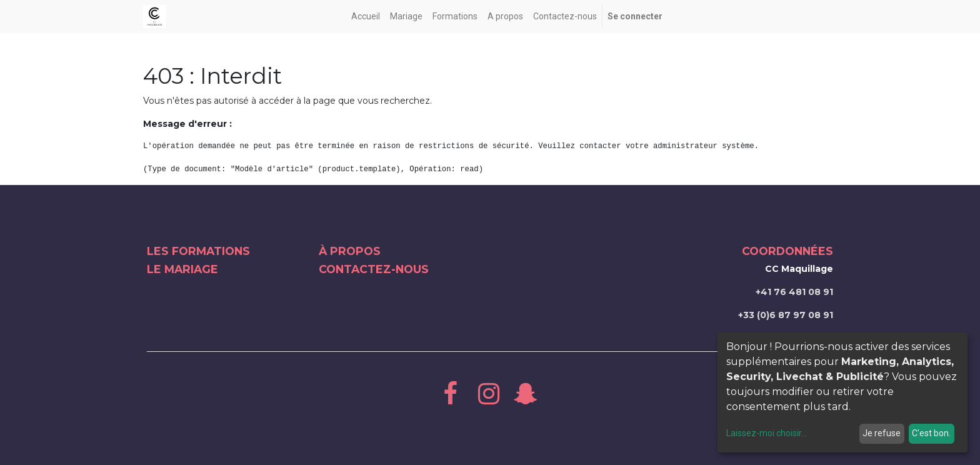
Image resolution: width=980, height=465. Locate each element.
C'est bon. (931, 433)
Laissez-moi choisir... (767, 433)
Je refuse (882, 433)
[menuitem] (366, 17)
